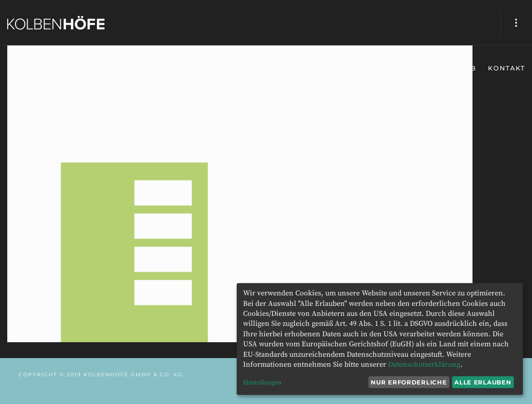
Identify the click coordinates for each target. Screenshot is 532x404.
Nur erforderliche (409, 382)
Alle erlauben (483, 382)
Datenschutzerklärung (424, 364)
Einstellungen (262, 383)
